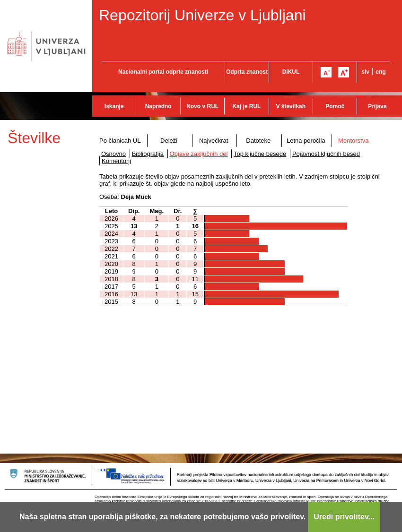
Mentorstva (353, 141)
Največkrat (214, 141)
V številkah (291, 106)
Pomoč (335, 106)
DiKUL (291, 72)
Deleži (169, 141)
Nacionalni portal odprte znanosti (163, 72)
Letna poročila (306, 141)
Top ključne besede (260, 154)
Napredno (158, 106)
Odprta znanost (247, 72)
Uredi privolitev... (344, 517)
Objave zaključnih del (199, 154)
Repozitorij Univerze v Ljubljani (202, 15)
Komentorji (116, 161)
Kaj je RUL (246, 106)
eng (380, 72)
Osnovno (114, 154)
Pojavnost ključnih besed (326, 154)
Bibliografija (148, 154)
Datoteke (258, 141)
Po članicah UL (120, 141)
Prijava (377, 106)
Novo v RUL (202, 106)
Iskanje (114, 106)
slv (365, 72)
